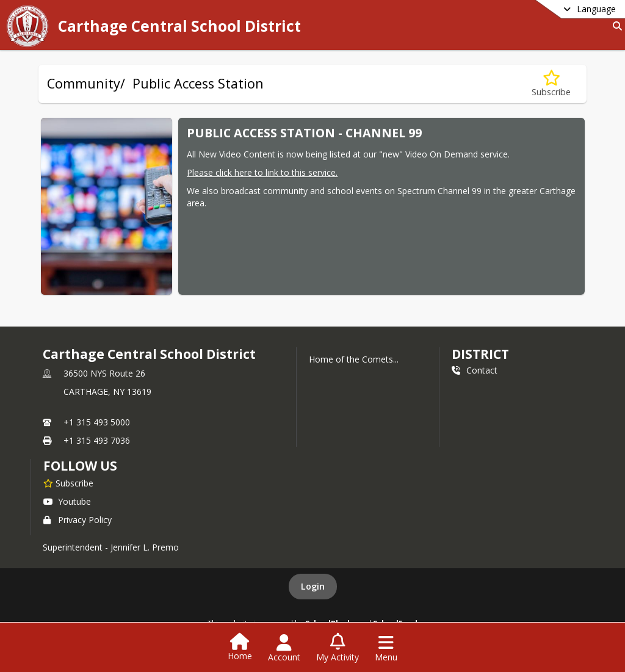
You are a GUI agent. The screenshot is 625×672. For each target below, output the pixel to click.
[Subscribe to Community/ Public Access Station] (551, 84)
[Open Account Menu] (284, 648)
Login (313, 586)
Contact (475, 370)
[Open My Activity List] (338, 648)
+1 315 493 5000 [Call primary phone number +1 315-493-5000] (97, 422)
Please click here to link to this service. (262, 172)
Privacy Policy (78, 520)
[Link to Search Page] (615, 26)
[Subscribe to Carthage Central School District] (68, 483)
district (480, 354)
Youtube (67, 501)
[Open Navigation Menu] (386, 648)
